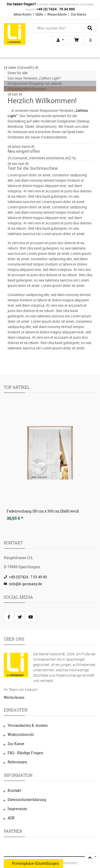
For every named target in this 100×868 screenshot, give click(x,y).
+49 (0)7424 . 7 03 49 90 (28, 577)
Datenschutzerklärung (25, 800)
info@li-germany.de (26, 584)
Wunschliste (57, 14)
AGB (9, 818)
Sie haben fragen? (21, 4)
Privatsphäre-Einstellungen (33, 863)
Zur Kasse (79, 14)
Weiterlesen (14, 697)
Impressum (15, 809)
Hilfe (39, 14)
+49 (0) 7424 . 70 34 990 (55, 9)
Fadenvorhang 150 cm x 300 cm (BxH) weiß (43, 511)
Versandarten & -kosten (26, 725)
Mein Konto (23, 14)
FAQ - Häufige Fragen (23, 753)
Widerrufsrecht (19, 734)
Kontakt (13, 790)
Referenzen (15, 762)
